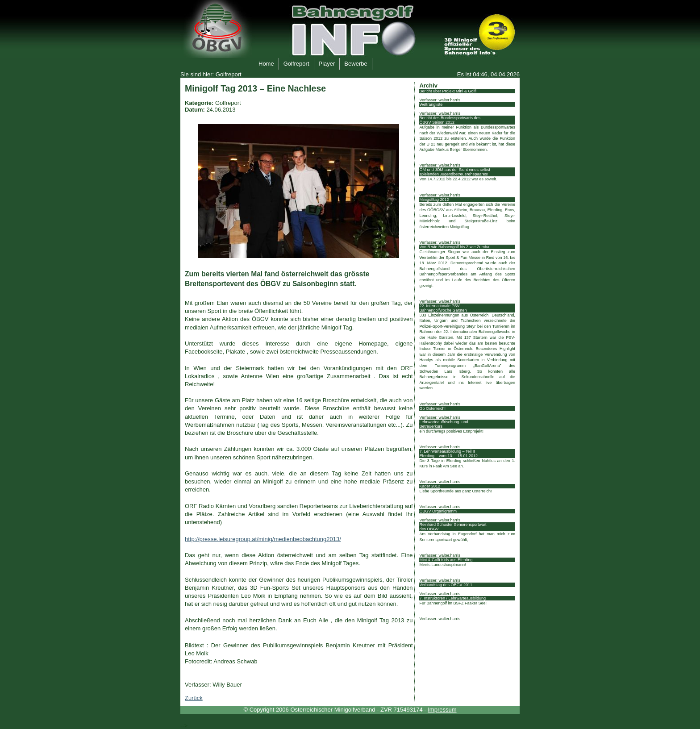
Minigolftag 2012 (434, 200)
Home (264, 62)
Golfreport (294, 62)
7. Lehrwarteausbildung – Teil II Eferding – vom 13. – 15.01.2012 (448, 454)
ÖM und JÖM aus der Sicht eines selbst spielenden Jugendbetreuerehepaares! (455, 172)
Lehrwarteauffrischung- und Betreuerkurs (444, 424)
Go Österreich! (432, 408)
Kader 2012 (430, 486)
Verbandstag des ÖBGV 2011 (446, 585)
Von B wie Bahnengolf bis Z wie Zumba (454, 247)
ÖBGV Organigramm (438, 511)
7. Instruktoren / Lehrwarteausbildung (452, 598)
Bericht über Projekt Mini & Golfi (448, 91)
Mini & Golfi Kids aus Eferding (446, 560)
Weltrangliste (431, 104)
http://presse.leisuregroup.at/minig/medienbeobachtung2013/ (263, 539)
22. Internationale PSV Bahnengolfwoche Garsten (443, 308)
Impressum (442, 710)
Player (325, 62)
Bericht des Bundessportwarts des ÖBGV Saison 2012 (450, 120)
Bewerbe (353, 62)
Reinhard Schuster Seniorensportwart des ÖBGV (453, 527)
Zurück (194, 698)
